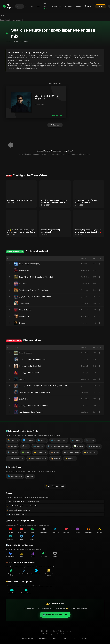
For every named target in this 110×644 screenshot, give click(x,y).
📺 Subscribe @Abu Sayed (55, 615)
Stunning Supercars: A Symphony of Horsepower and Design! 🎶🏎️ (88, 231)
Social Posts (43, 638)
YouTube (56, 6)
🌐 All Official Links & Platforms (17, 514)
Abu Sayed (8, 6)
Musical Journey (28, 638)
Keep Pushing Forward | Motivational (50, 231)
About (79, 6)
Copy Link (55, 125)
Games (101, 6)
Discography (36, 6)
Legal (75, 638)
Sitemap (85, 638)
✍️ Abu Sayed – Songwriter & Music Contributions (23, 506)
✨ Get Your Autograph (55, 486)
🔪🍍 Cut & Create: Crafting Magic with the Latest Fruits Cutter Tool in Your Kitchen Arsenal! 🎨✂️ (21, 231)
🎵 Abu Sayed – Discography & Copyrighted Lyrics (23, 502)
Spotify (88, 6)
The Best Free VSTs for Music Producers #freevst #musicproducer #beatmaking (87, 201)
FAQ (54, 638)
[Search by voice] (26, 6)
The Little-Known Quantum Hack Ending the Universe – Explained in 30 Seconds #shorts (54, 201)
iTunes (69, 6)
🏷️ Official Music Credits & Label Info (18, 510)
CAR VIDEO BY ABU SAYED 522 (20, 200)
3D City (46, 6)
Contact (64, 638)
